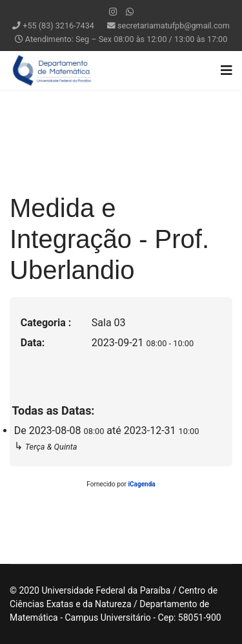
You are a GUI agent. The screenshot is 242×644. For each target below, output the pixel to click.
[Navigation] (227, 70)
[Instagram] (113, 12)
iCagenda (141, 484)
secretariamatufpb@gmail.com (174, 26)
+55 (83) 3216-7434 (58, 26)
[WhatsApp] (130, 12)
